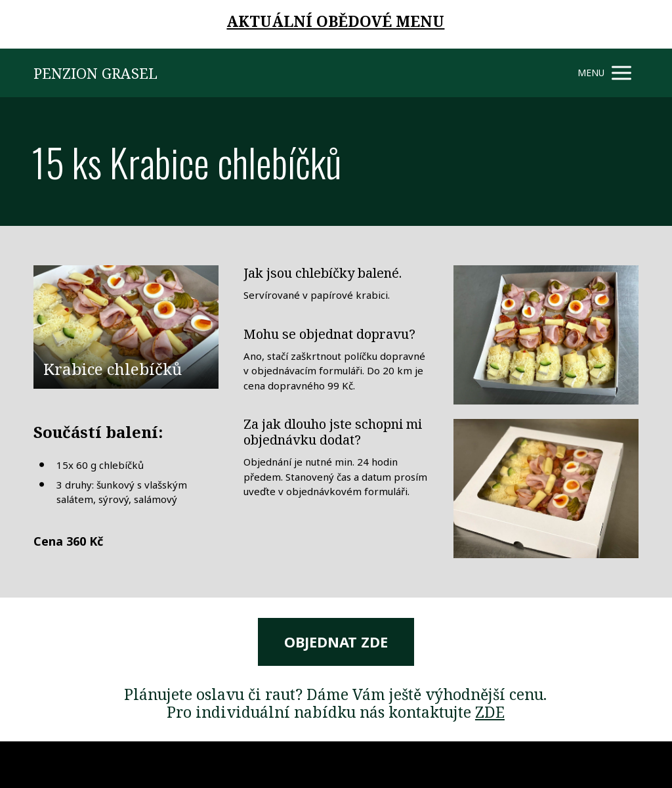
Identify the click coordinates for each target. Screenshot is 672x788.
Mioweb (623, 764)
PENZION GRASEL (95, 73)
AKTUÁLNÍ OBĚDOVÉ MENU (335, 21)
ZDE (490, 712)
